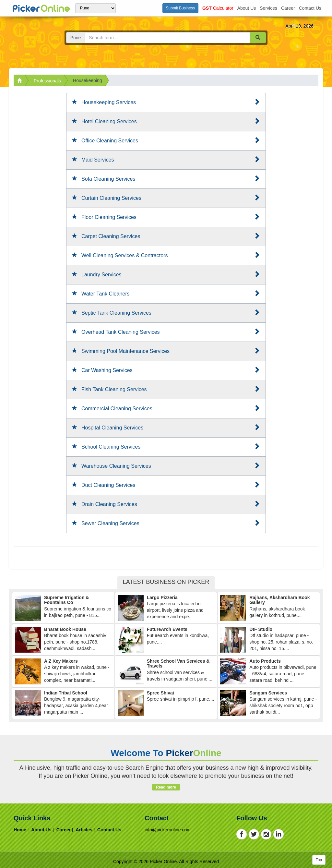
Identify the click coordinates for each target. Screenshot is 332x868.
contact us (310, 8)
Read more (166, 787)
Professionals (47, 81)
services (268, 8)
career (288, 8)
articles (84, 830)
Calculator (218, 8)
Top (319, 860)
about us (247, 8)
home (20, 830)
